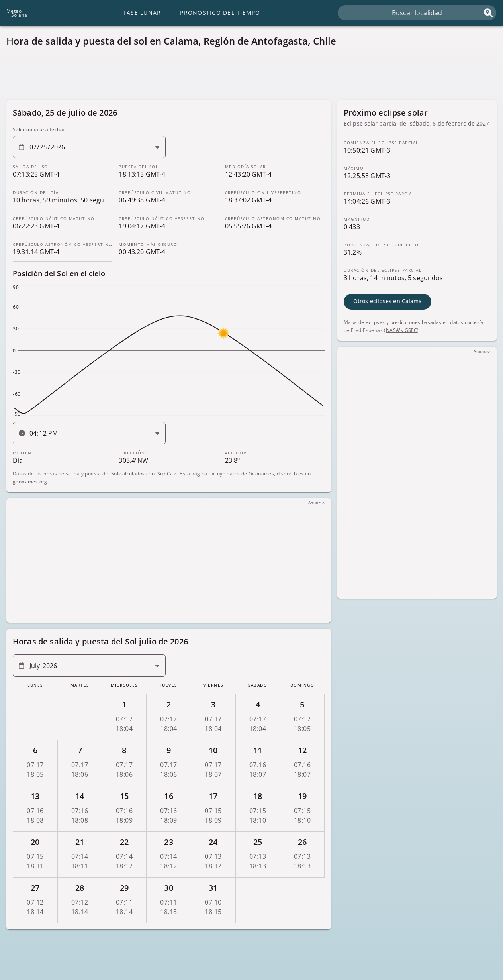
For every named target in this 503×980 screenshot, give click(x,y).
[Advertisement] (245, 76)
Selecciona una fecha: (38, 129)
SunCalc (167, 473)
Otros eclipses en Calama (388, 301)
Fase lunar (142, 13)
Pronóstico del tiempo (220, 13)
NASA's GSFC (401, 330)
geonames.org (30, 481)
